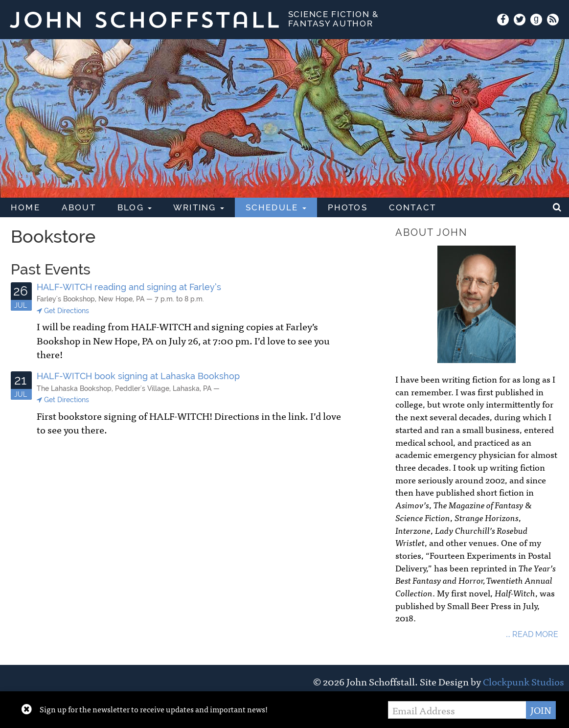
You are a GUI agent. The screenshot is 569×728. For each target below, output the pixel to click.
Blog (135, 207)
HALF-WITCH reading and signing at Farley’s (129, 287)
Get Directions (63, 311)
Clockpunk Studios (523, 681)
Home (25, 207)
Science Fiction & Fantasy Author (334, 19)
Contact (412, 207)
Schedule (276, 207)
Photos (348, 207)
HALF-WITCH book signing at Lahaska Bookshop (138, 376)
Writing (199, 207)
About (79, 207)
